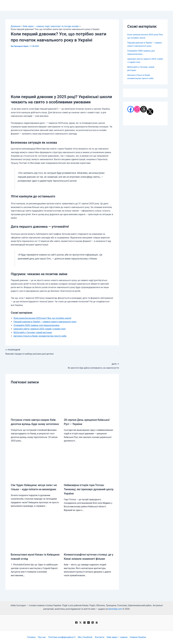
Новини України (137, 637)
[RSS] (93, 623)
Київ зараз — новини (117, 637)
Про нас (42, 637)
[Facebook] (76, 623)
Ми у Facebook (85, 637)
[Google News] (97, 623)
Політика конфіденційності (62, 637)
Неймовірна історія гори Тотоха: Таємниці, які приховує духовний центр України (85, 489)
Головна (32, 637)
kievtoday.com (115, 609)
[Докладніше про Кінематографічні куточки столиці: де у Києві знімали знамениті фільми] (89, 536)
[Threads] (89, 623)
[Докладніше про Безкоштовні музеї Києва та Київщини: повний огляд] (36, 536)
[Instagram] (84, 623)
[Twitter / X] (80, 623)
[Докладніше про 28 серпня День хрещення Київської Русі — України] (89, 401)
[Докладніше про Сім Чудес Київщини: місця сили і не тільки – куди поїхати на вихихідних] (36, 467)
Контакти (99, 637)
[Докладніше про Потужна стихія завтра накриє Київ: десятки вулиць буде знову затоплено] (36, 401)
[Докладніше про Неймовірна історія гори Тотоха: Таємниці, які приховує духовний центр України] (89, 467)
